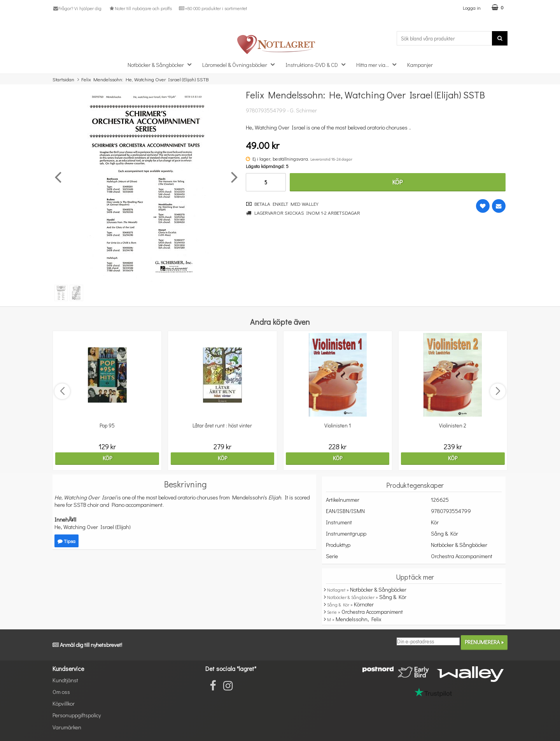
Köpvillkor (64, 703)
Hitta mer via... (379, 64)
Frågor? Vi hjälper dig (77, 8)
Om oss (61, 692)
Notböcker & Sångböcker (162, 64)
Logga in (472, 8)
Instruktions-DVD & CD (318, 64)
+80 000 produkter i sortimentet (213, 8)
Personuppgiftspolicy (77, 715)
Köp (397, 182)
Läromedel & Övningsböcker (241, 64)
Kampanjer (420, 65)
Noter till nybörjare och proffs (140, 8)
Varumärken (67, 727)
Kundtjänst (65, 680)
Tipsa (66, 541)
